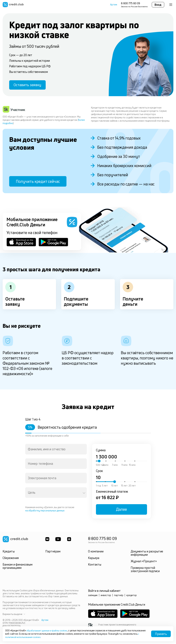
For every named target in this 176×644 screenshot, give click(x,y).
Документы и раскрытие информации (147, 554)
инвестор (106, 596)
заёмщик (93, 596)
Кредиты (9, 552)
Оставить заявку (29, 86)
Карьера (94, 559)
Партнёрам (53, 552)
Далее (121, 511)
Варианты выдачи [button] (14, 615)
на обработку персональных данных (45, 512)
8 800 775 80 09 (130, 3)
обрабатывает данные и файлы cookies (48, 630)
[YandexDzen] (70, 540)
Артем (114, 5)
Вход (158, 5)
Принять (161, 634)
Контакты (95, 566)
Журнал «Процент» (144, 562)
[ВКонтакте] (47, 540)
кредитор (132, 596)
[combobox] (56, 450)
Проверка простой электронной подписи (145, 570)
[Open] (84, 494)
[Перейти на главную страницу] (13, 5)
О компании (96, 552)
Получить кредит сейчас (38, 182)
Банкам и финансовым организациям (18, 567)
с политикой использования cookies (40, 637)
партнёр (119, 596)
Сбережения (11, 559)
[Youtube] (59, 540)
